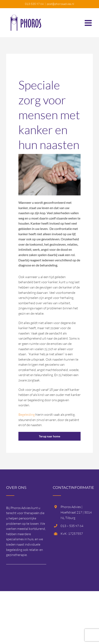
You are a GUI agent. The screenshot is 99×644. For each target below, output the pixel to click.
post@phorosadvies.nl (60, 4)
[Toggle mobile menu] (89, 21)
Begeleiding (27, 414)
